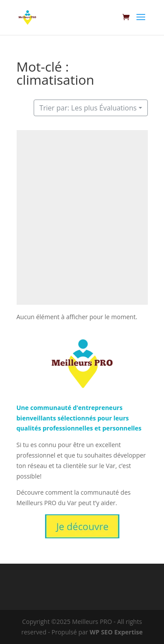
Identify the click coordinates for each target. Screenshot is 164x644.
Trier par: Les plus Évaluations (88, 108)
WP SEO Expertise (116, 632)
